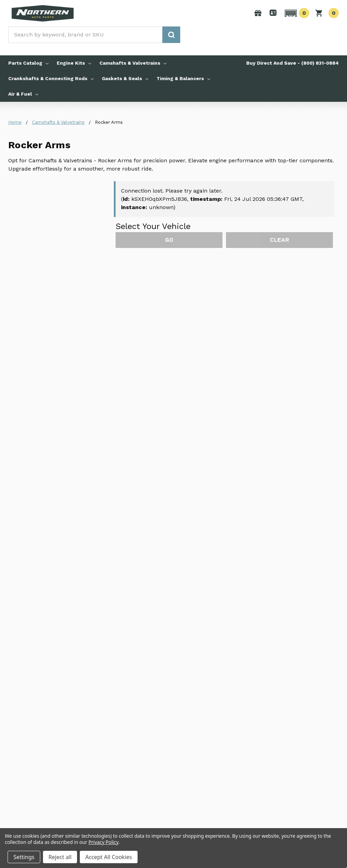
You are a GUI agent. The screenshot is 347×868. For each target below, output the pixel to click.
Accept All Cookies (109, 857)
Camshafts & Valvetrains (133, 63)
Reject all (60, 857)
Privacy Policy (103, 842)
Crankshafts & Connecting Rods (51, 78)
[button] (296, 13)
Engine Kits (74, 63)
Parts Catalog (28, 63)
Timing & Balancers (183, 78)
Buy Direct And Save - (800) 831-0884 (292, 63)
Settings (24, 857)
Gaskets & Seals (125, 78)
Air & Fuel (23, 94)
